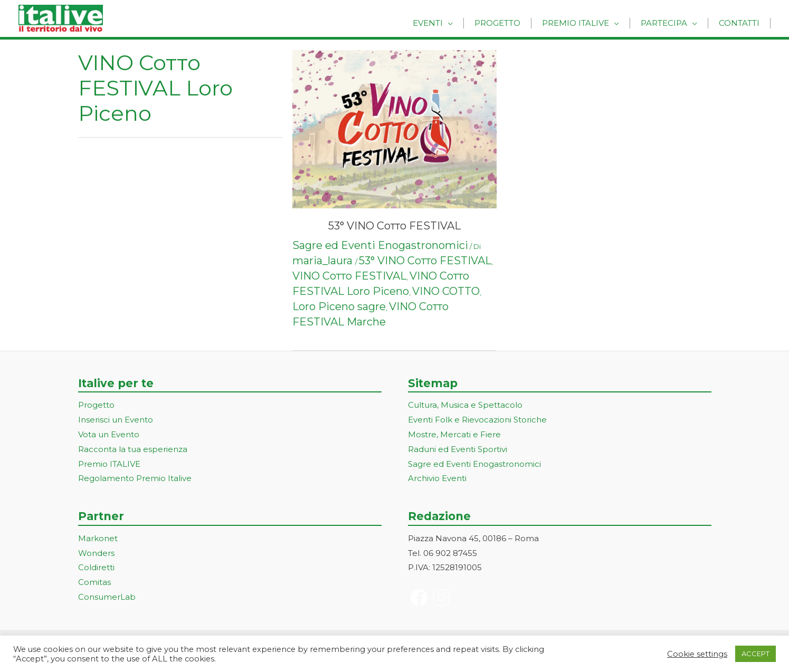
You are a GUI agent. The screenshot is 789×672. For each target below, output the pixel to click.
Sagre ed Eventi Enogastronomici (380, 245)
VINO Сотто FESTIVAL (349, 276)
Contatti (742, 22)
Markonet (98, 538)
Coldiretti (96, 567)
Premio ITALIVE (109, 464)
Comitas (94, 582)
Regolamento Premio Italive (135, 478)
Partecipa (672, 22)
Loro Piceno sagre (339, 306)
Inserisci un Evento (116, 420)
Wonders (96, 553)
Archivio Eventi (437, 478)
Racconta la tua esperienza (133, 449)
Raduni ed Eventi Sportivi (458, 449)
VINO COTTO (446, 291)
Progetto (516, 22)
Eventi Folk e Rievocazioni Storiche (477, 420)
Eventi (451, 22)
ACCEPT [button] (755, 654)
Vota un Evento (109, 434)
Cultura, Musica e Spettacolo (465, 405)
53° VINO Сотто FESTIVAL (394, 226)
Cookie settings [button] (697, 654)
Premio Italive (589, 22)
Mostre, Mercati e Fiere (454, 434)
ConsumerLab (107, 597)
